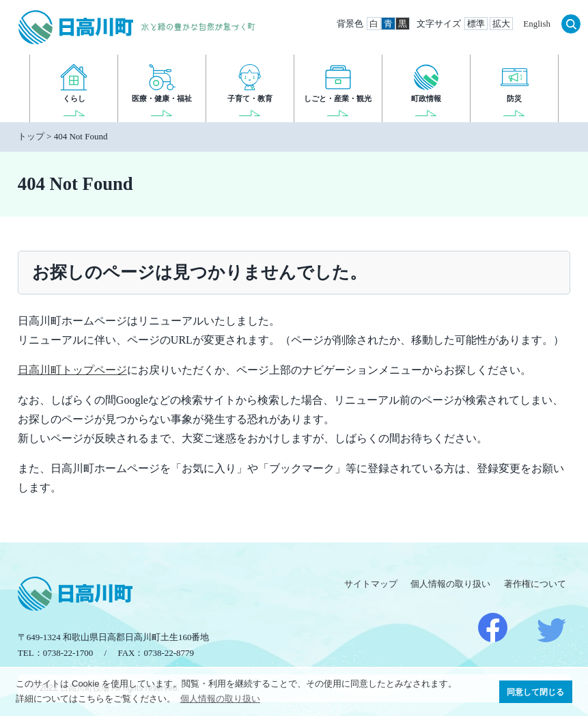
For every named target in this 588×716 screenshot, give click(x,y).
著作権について (535, 584)
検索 (571, 24)
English (537, 24)
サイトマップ (371, 584)
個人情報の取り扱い (450, 584)
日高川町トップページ (72, 370)
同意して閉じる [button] (535, 692)
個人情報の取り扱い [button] (220, 699)
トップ (31, 136)
